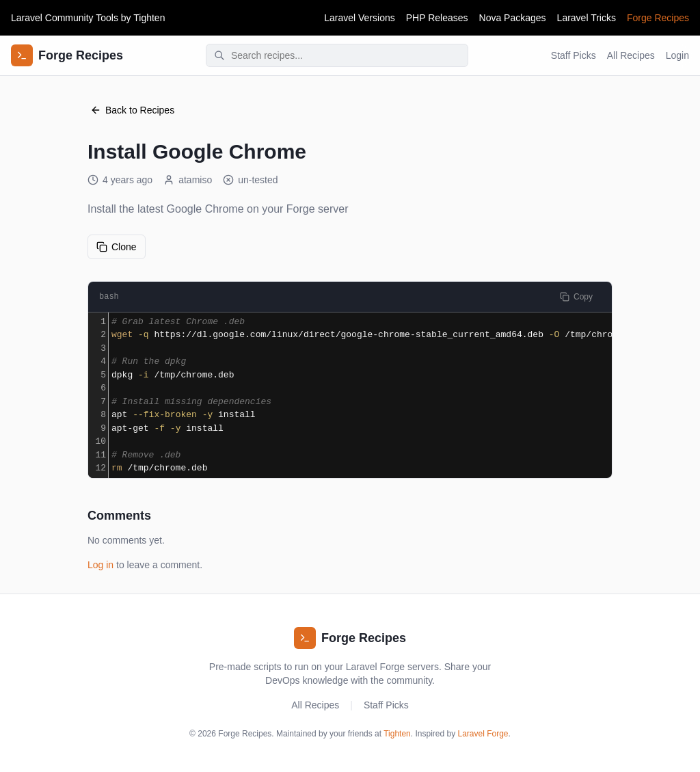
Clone (117, 247)
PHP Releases (437, 18)
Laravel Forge (483, 734)
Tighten (149, 18)
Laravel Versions (360, 18)
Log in (100, 565)
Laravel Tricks (587, 18)
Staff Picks (574, 55)
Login (677, 55)
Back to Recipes (132, 110)
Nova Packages (513, 18)
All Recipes (631, 55)
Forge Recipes (658, 18)
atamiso (188, 180)
